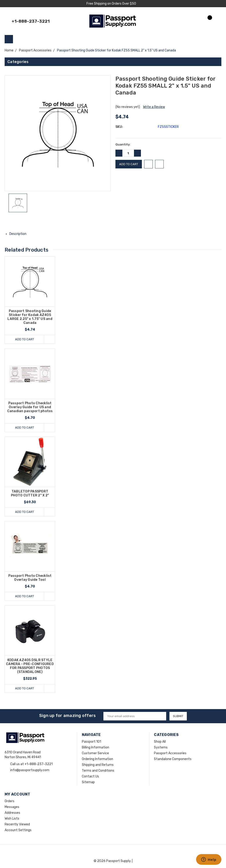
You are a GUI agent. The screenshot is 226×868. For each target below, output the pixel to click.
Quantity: (123, 144)
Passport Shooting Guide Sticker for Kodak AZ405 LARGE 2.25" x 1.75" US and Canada (30, 317)
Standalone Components (173, 759)
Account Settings (18, 830)
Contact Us (90, 776)
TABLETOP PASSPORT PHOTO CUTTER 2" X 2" (30, 493)
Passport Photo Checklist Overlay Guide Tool (30, 578)
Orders (10, 801)
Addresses (12, 813)
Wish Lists (12, 819)
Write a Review (154, 107)
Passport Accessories (170, 753)
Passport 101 (91, 742)
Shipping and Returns (98, 765)
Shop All (160, 742)
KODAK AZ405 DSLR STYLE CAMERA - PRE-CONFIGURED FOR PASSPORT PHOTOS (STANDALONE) (30, 666)
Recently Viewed (17, 824)
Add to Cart (25, 339)
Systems (161, 747)
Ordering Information (97, 759)
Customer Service (95, 753)
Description (20, 234)
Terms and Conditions (98, 771)
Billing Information (95, 747)
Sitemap (88, 782)
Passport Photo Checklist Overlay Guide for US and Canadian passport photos (30, 407)
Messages (12, 807)
